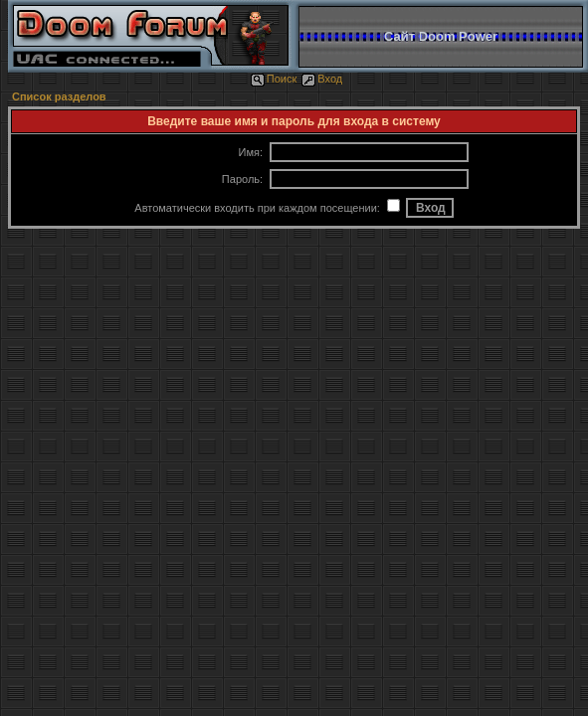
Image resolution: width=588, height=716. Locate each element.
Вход (322, 79)
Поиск (274, 79)
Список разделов (59, 96)
